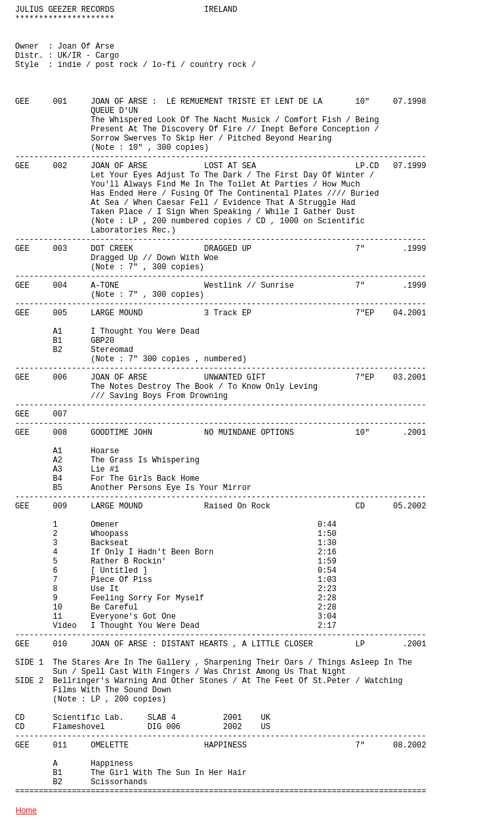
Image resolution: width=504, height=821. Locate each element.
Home (26, 810)
